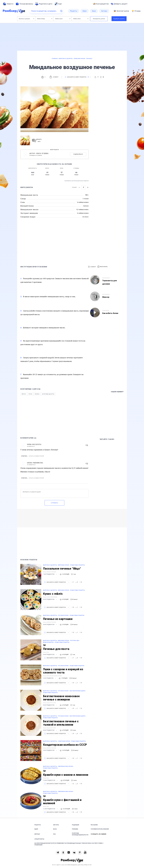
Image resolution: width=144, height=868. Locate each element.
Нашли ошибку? (117, 392)
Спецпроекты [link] (39, 839)
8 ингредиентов (50, 599)
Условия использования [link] (100, 829)
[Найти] (61, 11)
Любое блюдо (45, 19)
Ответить (24, 456)
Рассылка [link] (94, 825)
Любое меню (81, 19)
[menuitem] (8, 4)
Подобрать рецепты (119, 19)
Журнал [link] (37, 834)
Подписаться (78, 154)
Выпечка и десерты (27, 19)
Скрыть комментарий (36, 456)
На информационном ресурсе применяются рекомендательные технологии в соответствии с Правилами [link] (69, 844)
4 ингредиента (50, 678)
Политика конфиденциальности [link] (80, 834)
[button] (103, 267)
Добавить (119, 4)
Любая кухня (63, 19)
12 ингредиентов (51, 809)
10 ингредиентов (51, 780)
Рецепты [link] (38, 825)
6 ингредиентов (50, 750)
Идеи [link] (36, 829)
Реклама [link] (75, 829)
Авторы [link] (56, 825)
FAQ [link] (54, 834)
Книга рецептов (101, 4)
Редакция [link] (76, 825)
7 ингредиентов (50, 574)
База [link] (55, 829)
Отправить (54, 503)
